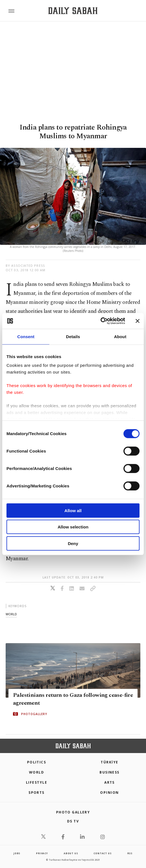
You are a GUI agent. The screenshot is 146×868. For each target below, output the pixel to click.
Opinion (109, 793)
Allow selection (73, 527)
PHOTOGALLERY (34, 714)
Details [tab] (73, 336)
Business (109, 772)
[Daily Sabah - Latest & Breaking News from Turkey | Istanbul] (73, 11)
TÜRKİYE (109, 762)
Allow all (73, 510)
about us (71, 853)
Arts (109, 782)
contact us (102, 853)
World (36, 772)
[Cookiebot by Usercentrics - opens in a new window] (100, 321)
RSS (130, 853)
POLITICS (37, 762)
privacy (42, 853)
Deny (73, 543)
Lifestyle (36, 782)
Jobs (17, 853)
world (11, 614)
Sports (36, 793)
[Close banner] (138, 321)
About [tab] (120, 336)
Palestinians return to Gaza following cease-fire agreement (73, 699)
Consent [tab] (26, 336)
